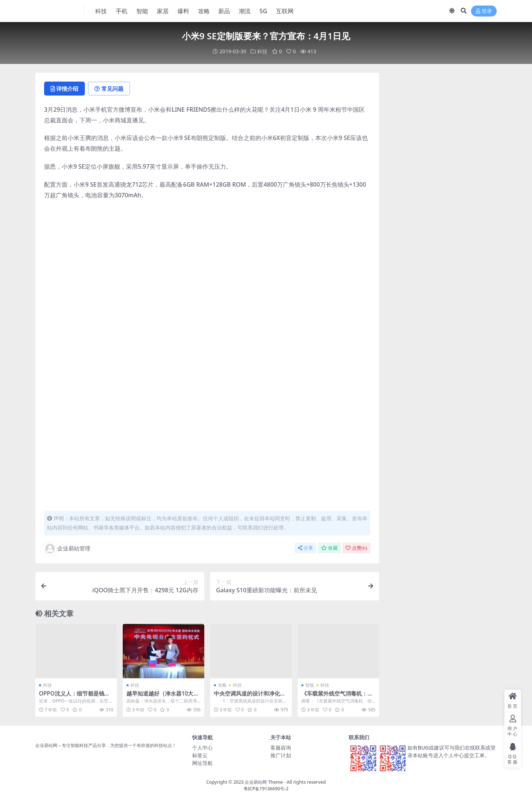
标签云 (200, 755)
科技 (262, 51)
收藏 (329, 548)
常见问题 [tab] (109, 89)
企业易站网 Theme (264, 782)
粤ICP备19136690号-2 (266, 789)
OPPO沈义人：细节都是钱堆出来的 (74, 697)
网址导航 (202, 763)
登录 (484, 11)
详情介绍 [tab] (64, 89)
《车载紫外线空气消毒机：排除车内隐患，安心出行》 (337, 697)
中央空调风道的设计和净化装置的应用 (250, 697)
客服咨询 (281, 748)
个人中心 (202, 748)
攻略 (222, 685)
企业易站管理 (67, 549)
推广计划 (281, 755)
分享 (305, 548)
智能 (310, 685)
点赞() (356, 548)
